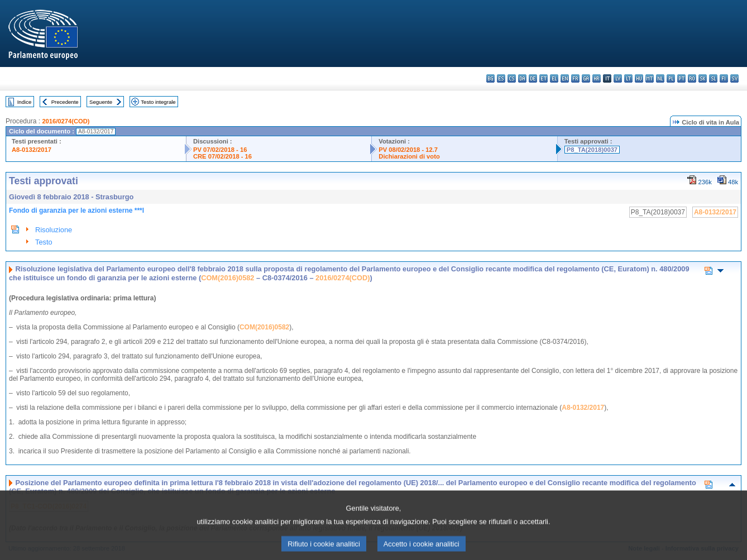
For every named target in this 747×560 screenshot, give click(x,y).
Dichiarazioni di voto (409, 156)
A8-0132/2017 (32, 150)
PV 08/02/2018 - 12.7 (408, 150)
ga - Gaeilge (586, 78)
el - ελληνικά (554, 78)
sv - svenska (734, 78)
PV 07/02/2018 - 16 (220, 150)
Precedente (65, 102)
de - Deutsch (533, 78)
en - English (565, 78)
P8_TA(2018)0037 (592, 150)
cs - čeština (512, 78)
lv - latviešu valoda (618, 78)
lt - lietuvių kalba (628, 78)
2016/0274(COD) (66, 121)
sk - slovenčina (703, 78)
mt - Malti (650, 78)
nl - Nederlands (660, 78)
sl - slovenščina (713, 78)
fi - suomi (724, 78)
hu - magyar (639, 78)
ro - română (692, 78)
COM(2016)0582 (228, 278)
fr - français (575, 78)
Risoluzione (54, 230)
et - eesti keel (544, 78)
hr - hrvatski (597, 78)
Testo (44, 242)
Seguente (101, 102)
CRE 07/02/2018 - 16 (222, 156)
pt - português (681, 78)
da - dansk (522, 78)
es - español (501, 78)
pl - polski (671, 78)
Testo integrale (158, 102)
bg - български (490, 78)
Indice (25, 102)
